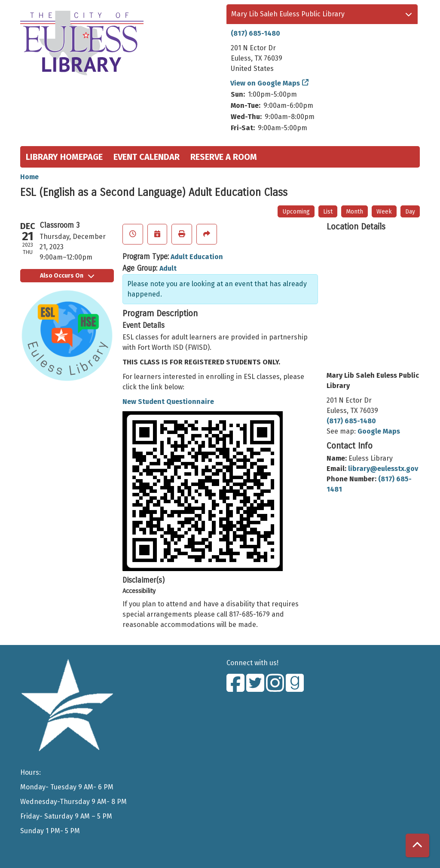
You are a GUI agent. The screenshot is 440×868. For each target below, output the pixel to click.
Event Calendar (147, 157)
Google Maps (379, 431)
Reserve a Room (224, 157)
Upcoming (296, 212)
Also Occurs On (67, 276)
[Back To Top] (417, 845)
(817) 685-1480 (255, 33)
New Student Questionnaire (168, 402)
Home (29, 177)
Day (410, 212)
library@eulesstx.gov (383, 469)
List (328, 212)
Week (384, 212)
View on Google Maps (265, 83)
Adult (168, 268)
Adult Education (197, 257)
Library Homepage (64, 157)
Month (354, 212)
